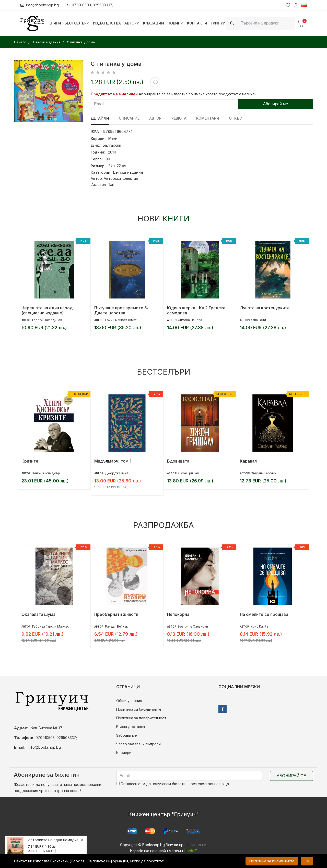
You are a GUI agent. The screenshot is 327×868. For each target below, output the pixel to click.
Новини (176, 23)
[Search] (266, 23)
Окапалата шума (38, 614)
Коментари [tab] (207, 118)
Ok (307, 861)
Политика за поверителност (141, 718)
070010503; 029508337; (90, 5)
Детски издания (128, 172)
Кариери (124, 753)
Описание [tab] (129, 118)
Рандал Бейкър (117, 626)
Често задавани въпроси (138, 744)
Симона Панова (190, 320)
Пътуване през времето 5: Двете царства (121, 310)
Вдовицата (178, 461)
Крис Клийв (259, 626)
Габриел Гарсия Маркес (51, 626)
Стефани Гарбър (263, 473)
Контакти (197, 23)
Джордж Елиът (116, 473)
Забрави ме (126, 735)
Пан (111, 184)
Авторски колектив (121, 178)
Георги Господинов (47, 320)
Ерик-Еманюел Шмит (121, 320)
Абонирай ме (276, 104)
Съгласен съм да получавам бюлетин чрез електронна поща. (173, 784)
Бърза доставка (131, 727)
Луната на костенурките (265, 308)
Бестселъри (77, 23)
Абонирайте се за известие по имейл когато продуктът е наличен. (198, 94)
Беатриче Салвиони (193, 626)
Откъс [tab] (235, 118)
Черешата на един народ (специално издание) (47, 310)
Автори (132, 23)
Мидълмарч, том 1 (113, 461)
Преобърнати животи (116, 614)
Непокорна (178, 614)
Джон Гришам (189, 473)
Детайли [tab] (100, 118)
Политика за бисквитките (139, 709)
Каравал (248, 461)
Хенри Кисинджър (46, 473)
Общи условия (129, 701)
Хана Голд (258, 320)
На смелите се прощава (264, 614)
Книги (55, 23)
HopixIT (191, 851)
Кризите (30, 461)
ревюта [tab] (179, 118)
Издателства (107, 23)
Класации (154, 23)
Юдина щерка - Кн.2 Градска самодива (196, 310)
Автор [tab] (155, 118)
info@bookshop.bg (40, 5)
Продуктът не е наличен (114, 94)
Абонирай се (291, 776)
